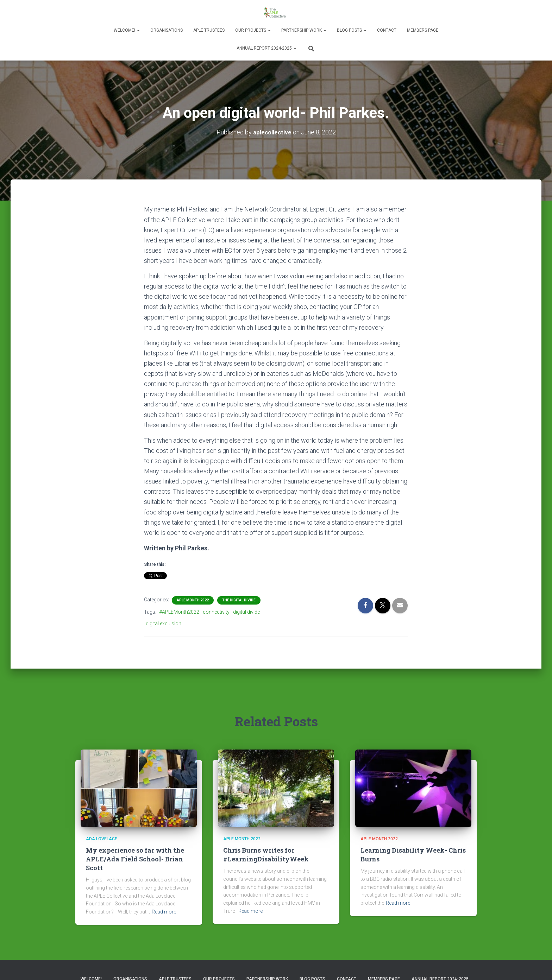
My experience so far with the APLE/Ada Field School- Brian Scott (135, 859)
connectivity (216, 612)
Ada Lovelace (102, 839)
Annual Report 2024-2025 (266, 48)
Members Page (423, 30)
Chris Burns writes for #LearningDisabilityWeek (266, 854)
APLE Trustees (209, 30)
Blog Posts (352, 30)
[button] (138, 30)
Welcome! (127, 30)
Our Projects (253, 30)
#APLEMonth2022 (179, 612)
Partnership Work (304, 30)
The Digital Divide (239, 600)
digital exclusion (164, 623)
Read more (164, 911)
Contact (387, 30)
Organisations (167, 30)
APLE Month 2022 (193, 600)
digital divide (246, 612)
